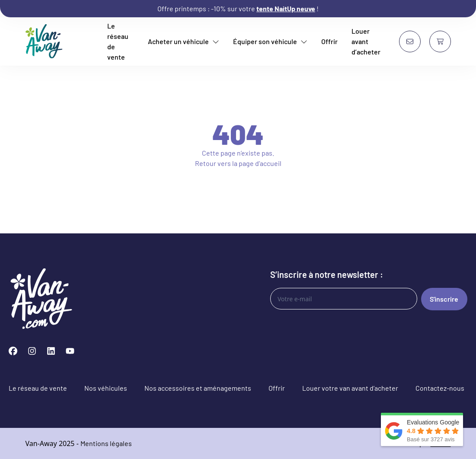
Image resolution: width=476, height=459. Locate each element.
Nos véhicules (106, 388)
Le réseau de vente (118, 41)
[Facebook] (13, 351)
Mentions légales (106, 443)
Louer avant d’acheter (366, 41)
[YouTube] (70, 351)
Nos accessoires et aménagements (198, 388)
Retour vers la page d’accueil (238, 163)
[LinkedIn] (51, 351)
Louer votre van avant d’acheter (350, 388)
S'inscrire (444, 299)
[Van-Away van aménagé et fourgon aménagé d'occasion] (44, 41)
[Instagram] (32, 351)
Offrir (329, 41)
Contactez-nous (440, 388)
